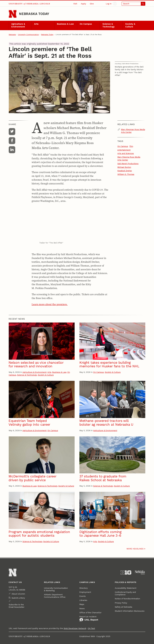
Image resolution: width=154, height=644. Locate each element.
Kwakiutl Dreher (125, 171)
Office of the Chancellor (90, 613)
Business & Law (65, 24)
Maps (82, 604)
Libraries (83, 600)
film (131, 146)
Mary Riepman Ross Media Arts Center (133, 131)
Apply (83, 4)
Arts (36, 24)
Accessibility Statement (126, 588)
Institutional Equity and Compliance (125, 593)
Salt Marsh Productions (128, 164)
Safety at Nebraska (123, 607)
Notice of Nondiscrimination (127, 599)
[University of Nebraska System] (140, 573)
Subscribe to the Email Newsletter (17, 606)
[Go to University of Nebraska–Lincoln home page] (13, 14)
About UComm (18, 594)
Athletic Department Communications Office (55, 596)
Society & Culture (130, 25)
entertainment (124, 150)
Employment (85, 592)
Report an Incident (89, 619)
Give (92, 4)
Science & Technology (108, 25)
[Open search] (134, 4)
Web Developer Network (75, 628)
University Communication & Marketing (56, 589)
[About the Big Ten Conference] (126, 573)
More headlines (135, 549)
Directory (84, 588)
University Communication (28, 35)
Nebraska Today (34, 14)
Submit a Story (18, 598)
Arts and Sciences (126, 153)
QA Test (91, 628)
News (82, 609)
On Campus (86, 24)
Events (83, 596)
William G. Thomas (126, 174)
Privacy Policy (121, 603)
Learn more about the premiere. (50, 304)
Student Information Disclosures (130, 611)
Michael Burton (124, 167)
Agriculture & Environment (18, 25)
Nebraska (12, 35)
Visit (75, 4)
